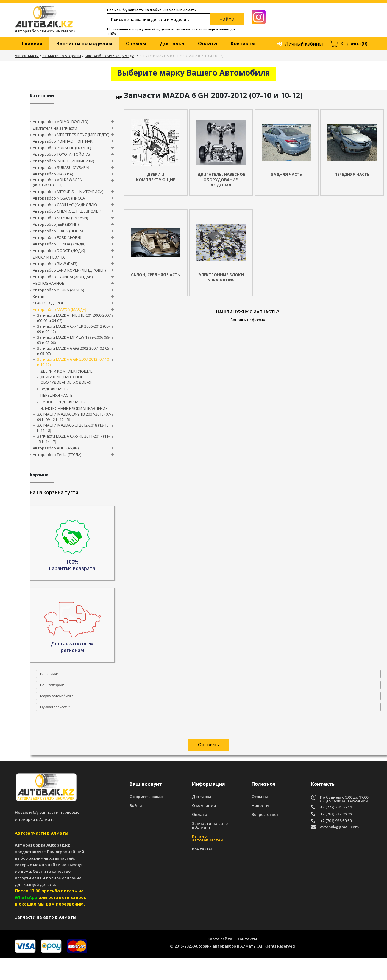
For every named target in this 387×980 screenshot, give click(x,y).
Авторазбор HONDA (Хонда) (59, 244)
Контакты (243, 43)
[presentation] (72, 584)
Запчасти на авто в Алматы (210, 848)
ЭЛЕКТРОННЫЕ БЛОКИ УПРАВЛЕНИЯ (74, 408)
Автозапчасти (27, 56)
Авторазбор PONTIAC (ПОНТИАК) (63, 141)
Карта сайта (220, 961)
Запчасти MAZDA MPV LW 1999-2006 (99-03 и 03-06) (74, 340)
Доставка (172, 43)
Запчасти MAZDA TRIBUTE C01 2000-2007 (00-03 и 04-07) (74, 318)
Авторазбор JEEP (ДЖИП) (56, 224)
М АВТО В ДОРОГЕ (49, 303)
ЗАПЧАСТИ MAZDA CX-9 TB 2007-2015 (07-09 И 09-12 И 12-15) (74, 417)
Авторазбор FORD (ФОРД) (57, 237)
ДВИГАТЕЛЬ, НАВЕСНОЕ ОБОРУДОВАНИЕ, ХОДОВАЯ (66, 379)
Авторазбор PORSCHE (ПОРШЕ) (62, 148)
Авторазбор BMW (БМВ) (55, 264)
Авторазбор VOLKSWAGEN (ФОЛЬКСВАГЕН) (58, 182)
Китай (39, 296)
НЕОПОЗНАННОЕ (48, 283)
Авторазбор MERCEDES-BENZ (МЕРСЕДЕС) (71, 135)
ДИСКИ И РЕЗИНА (49, 257)
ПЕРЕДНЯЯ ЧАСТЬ (57, 395)
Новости (260, 828)
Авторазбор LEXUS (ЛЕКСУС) (59, 231)
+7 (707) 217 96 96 (336, 836)
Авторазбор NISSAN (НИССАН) (61, 198)
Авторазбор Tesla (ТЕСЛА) (57, 455)
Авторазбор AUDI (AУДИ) (56, 448)
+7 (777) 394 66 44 (336, 829)
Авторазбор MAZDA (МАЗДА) (110, 56)
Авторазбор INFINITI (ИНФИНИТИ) (63, 161)
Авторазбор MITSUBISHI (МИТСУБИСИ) (68, 192)
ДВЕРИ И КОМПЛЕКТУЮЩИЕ (67, 371)
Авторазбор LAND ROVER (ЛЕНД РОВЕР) (69, 270)
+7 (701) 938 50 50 (336, 843)
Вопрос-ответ (265, 837)
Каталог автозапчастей (207, 861)
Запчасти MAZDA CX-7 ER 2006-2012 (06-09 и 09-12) (73, 329)
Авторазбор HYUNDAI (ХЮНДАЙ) (63, 277)
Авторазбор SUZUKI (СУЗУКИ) (60, 218)
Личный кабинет (305, 44)
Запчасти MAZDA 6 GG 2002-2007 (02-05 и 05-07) (73, 351)
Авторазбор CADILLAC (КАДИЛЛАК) (65, 205)
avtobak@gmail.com (339, 850)
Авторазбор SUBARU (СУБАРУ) (61, 167)
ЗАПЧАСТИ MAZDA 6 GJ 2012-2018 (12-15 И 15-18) (73, 428)
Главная (32, 43)
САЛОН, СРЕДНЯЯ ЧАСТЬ (63, 402)
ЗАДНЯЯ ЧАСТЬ (54, 389)
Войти (136, 828)
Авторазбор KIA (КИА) (53, 174)
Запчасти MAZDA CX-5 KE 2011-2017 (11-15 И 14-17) (73, 439)
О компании (204, 828)
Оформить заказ (146, 819)
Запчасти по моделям (84, 43)
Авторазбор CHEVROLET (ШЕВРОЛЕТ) (67, 211)
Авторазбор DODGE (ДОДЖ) (59, 251)
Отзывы (136, 43)
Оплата (207, 43)
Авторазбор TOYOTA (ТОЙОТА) (61, 154)
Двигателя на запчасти (55, 128)
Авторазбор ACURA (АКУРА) (58, 290)
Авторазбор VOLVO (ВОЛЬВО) (60, 122)
